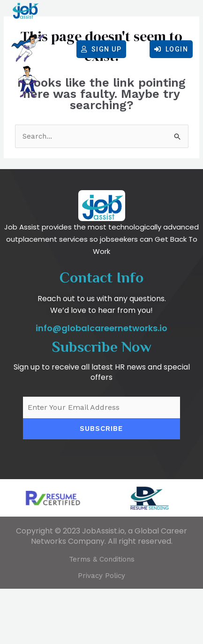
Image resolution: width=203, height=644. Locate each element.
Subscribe (101, 484)
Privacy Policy (101, 631)
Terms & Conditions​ (102, 614)
